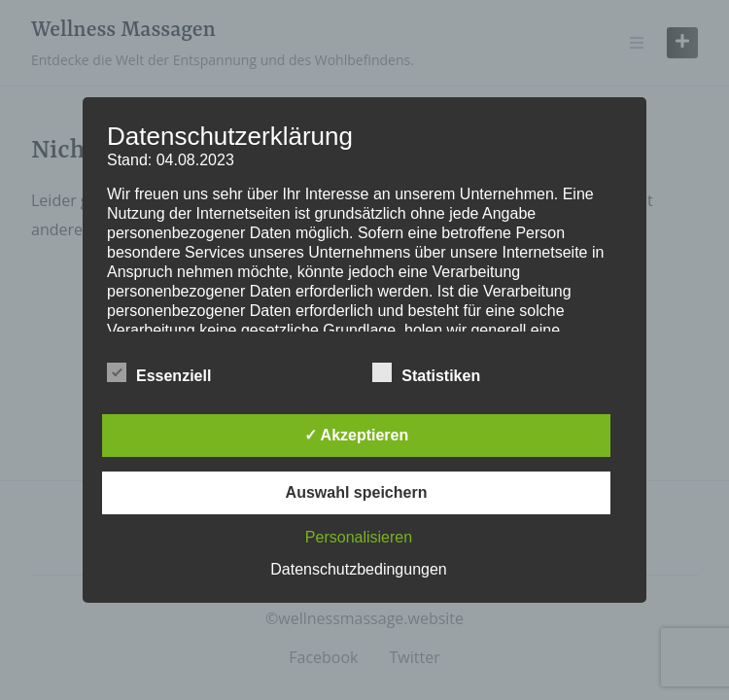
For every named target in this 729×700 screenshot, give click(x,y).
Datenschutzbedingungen (358, 569)
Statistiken (426, 372)
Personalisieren (359, 537)
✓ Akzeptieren (357, 435)
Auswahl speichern (357, 492)
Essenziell (159, 372)
